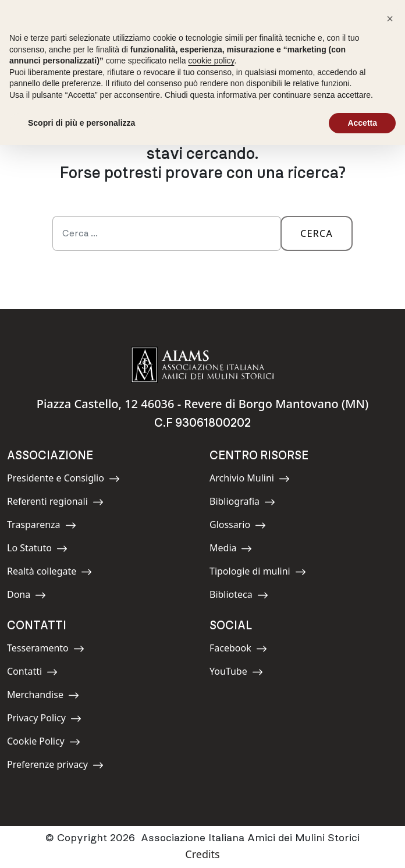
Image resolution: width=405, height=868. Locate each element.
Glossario (238, 527)
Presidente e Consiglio (63, 480)
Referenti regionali (55, 503)
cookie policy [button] (211, 61)
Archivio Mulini (250, 480)
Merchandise (43, 697)
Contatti (33, 673)
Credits (202, 854)
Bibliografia (242, 503)
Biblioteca (239, 596)
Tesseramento (46, 650)
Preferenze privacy (55, 766)
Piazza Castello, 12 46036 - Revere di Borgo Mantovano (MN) (203, 404)
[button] (390, 19)
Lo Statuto (37, 550)
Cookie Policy (44, 743)
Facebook (238, 650)
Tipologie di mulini (258, 573)
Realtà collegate (49, 573)
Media (236, 550)
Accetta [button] (362, 123)
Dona (33, 596)
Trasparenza (42, 527)
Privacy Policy (44, 720)
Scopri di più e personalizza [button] (81, 123)
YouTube (236, 673)
